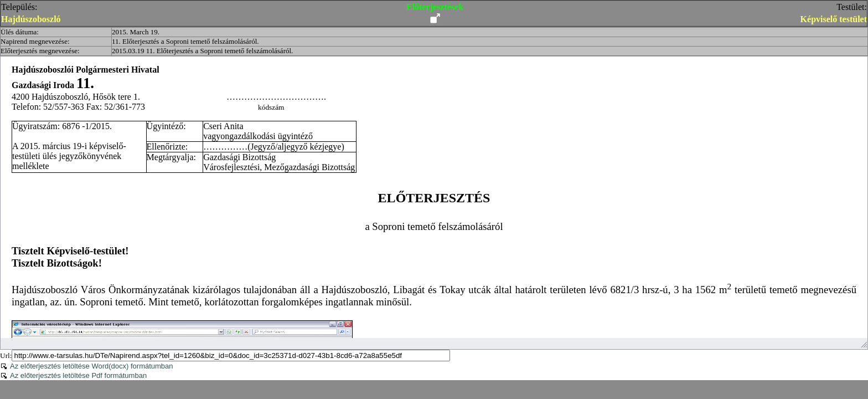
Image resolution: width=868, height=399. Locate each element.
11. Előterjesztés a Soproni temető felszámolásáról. (185, 41)
